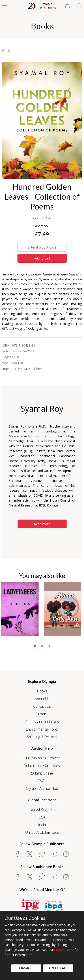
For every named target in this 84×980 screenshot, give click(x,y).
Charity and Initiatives (42, 722)
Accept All (58, 968)
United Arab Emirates (42, 832)
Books (42, 691)
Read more (42, 524)
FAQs (42, 781)
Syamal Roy (42, 217)
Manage (26, 968)
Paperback (41, 226)
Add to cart (42, 258)
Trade (42, 714)
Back (6, 51)
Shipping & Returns (42, 737)
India (42, 825)
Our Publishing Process (42, 758)
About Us (42, 699)
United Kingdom (42, 810)
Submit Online (42, 773)
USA (42, 817)
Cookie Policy (64, 950)
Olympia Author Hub (42, 788)
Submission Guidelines (42, 766)
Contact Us (42, 706)
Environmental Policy (42, 729)
